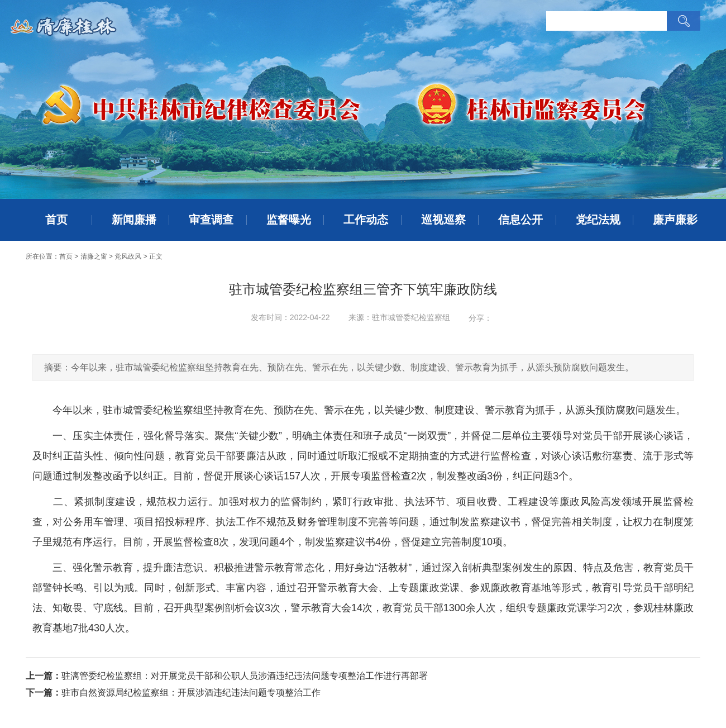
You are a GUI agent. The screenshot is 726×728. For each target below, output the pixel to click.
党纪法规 (598, 220)
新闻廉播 (134, 220)
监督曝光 (289, 220)
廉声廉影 (675, 220)
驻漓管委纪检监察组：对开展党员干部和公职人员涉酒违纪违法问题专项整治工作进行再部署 (245, 676)
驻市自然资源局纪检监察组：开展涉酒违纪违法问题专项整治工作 (191, 693)
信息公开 (520, 220)
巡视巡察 (443, 220)
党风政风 (128, 256)
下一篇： (44, 693)
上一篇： (44, 676)
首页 (56, 220)
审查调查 (211, 220)
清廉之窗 (94, 256)
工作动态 (366, 220)
